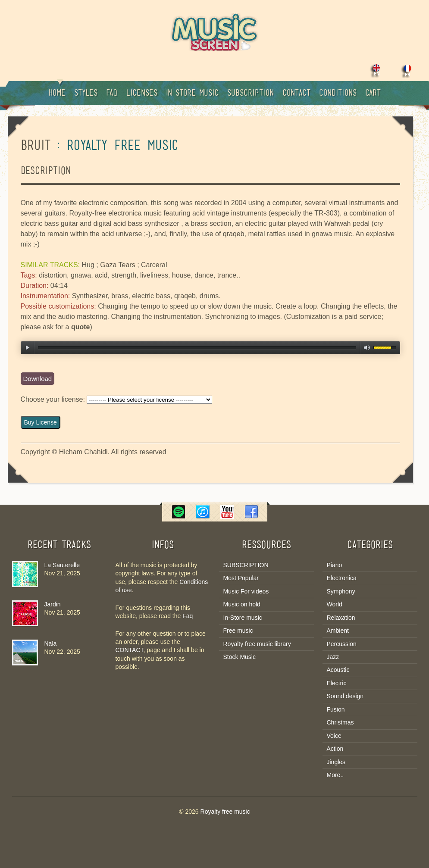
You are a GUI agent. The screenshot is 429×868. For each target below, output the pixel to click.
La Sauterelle (62, 565)
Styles (86, 94)
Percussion (342, 644)
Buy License (41, 422)
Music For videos (246, 591)
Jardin (53, 604)
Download (38, 379)
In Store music (192, 94)
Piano (335, 565)
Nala (51, 643)
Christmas (340, 722)
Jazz (333, 657)
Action (335, 749)
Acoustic (338, 670)
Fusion (336, 709)
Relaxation (341, 618)
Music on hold (242, 604)
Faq (112, 94)
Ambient (338, 631)
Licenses (142, 94)
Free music (238, 631)
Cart (373, 94)
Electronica (342, 578)
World (335, 604)
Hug (88, 265)
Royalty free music (225, 812)
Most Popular (241, 578)
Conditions (338, 94)
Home (57, 89)
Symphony (341, 591)
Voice (334, 736)
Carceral (154, 265)
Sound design (345, 696)
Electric (337, 683)
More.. (335, 775)
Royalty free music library (257, 644)
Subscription (251, 94)
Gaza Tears (118, 265)
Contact (296, 94)
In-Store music (243, 618)
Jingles (336, 762)
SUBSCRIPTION (246, 565)
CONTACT (130, 650)
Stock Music (240, 657)
